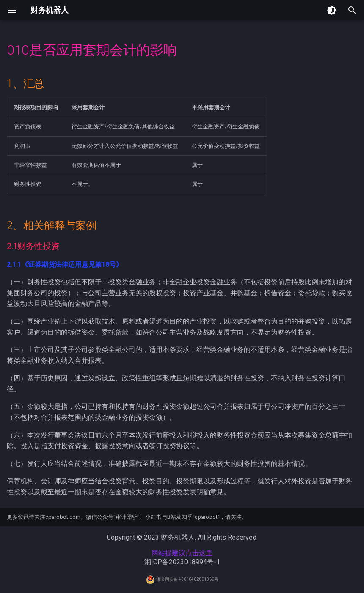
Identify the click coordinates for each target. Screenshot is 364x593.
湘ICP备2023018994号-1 (182, 562)
